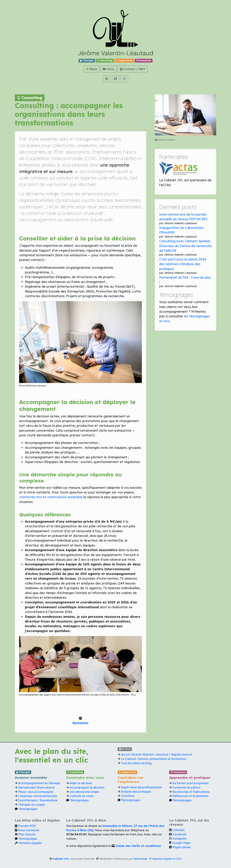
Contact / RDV (133, 69)
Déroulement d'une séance (36, 787)
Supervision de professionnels (141, 787)
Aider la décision (81, 783)
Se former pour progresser (191, 783)
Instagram (180, 838)
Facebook (179, 834)
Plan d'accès (27, 834)
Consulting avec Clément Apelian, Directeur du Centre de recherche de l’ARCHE (185, 246)
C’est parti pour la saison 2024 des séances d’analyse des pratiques (183, 264)
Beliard (140, 859)
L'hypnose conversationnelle (38, 796)
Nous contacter (29, 830)
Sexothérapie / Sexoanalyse (38, 800)
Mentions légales (30, 843)
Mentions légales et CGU (167, 859)
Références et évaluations (190, 796)
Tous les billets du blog (136, 763)
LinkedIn (178, 830)
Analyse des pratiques (136, 792)
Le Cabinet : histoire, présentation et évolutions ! (154, 759)
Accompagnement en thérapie (39, 783)
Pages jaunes (181, 847)
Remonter (80, 723)
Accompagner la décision (87, 787)
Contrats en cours (81, 796)
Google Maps (181, 843)
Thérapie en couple (31, 805)
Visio (109, 69)
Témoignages (28, 809)
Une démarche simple (84, 792)
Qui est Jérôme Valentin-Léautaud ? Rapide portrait (157, 754)
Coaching (128, 796)
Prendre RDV (27, 826)
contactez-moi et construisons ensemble (51, 497)
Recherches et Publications (191, 792)
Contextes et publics (186, 787)
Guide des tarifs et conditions (138, 846)
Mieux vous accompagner (36, 792)
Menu (92, 69)
